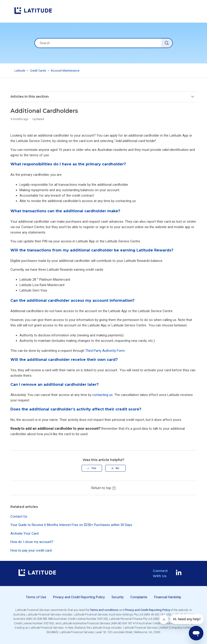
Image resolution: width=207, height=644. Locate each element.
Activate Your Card (24, 533)
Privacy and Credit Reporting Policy (79, 597)
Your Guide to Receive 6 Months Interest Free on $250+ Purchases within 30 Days (71, 525)
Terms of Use (36, 597)
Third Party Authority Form (105, 351)
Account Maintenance (65, 71)
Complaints (139, 597)
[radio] (92, 468)
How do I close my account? (32, 542)
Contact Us (19, 516)
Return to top (104, 488)
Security (118, 597)
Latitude (20, 71)
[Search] (104, 43)
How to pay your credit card (31, 550)
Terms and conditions (104, 610)
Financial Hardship (168, 597)
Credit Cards (38, 71)
